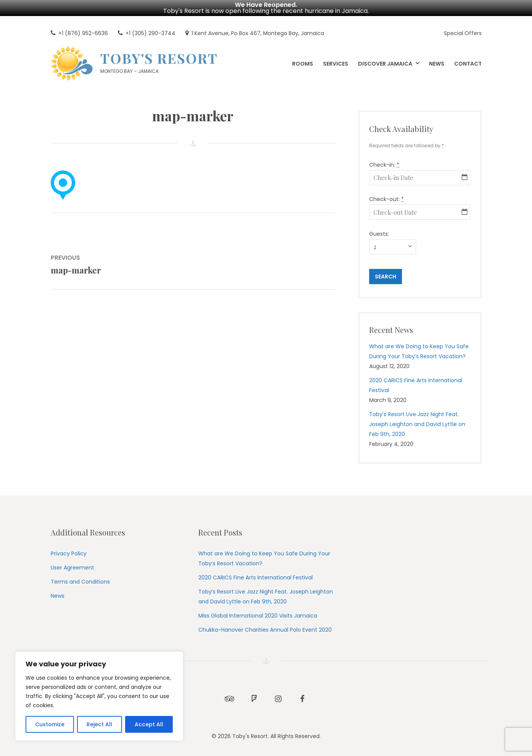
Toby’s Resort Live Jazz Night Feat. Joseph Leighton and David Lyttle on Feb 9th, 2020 (417, 424)
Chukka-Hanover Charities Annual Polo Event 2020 (265, 630)
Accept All (149, 724)
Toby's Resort (159, 58)
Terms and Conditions (80, 582)
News (58, 596)
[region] (99, 696)
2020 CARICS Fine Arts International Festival (256, 577)
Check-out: (387, 199)
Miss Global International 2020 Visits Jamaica (258, 616)
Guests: (379, 234)
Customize (50, 724)
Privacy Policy (69, 553)
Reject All (99, 724)
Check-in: (384, 165)
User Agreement (72, 568)
